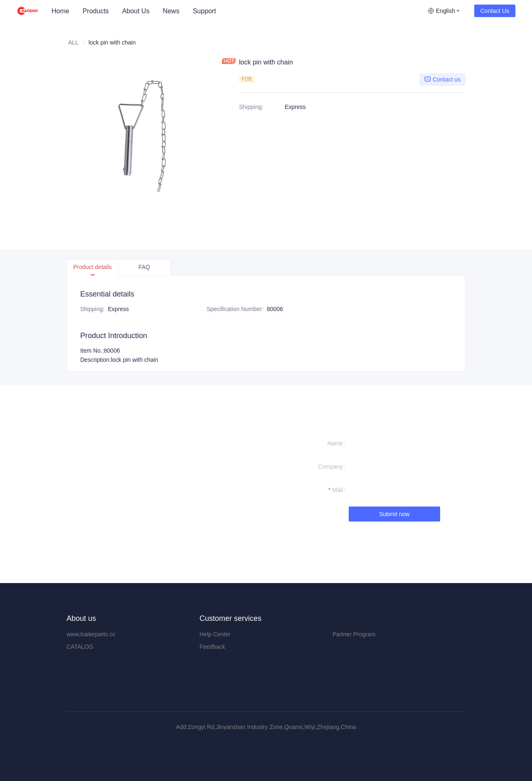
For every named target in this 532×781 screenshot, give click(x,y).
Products (96, 11)
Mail (337, 490)
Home (60, 11)
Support (204, 11)
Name (335, 443)
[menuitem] (60, 11)
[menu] (236, 11)
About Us (136, 11)
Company (330, 467)
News (171, 11)
